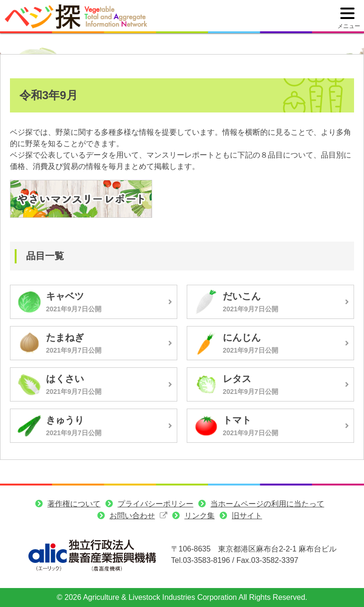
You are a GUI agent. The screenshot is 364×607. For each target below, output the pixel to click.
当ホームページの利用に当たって (267, 504)
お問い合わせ (132, 516)
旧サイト (247, 516)
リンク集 (200, 516)
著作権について (74, 504)
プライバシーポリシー (155, 504)
